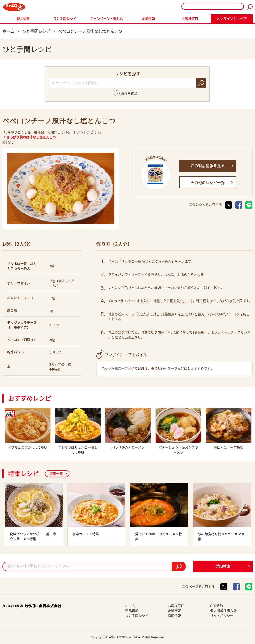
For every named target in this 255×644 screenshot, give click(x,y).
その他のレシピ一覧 (208, 183)
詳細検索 (223, 566)
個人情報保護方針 (223, 611)
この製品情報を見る (208, 166)
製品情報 (23, 19)
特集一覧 (56, 474)
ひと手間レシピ (65, 19)
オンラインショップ (232, 19)
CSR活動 (217, 606)
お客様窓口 (190, 19)
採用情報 (174, 616)
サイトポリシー (222, 616)
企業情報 (148, 19)
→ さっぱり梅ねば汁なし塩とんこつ (29, 137)
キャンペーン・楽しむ (107, 19)
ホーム (130, 606)
